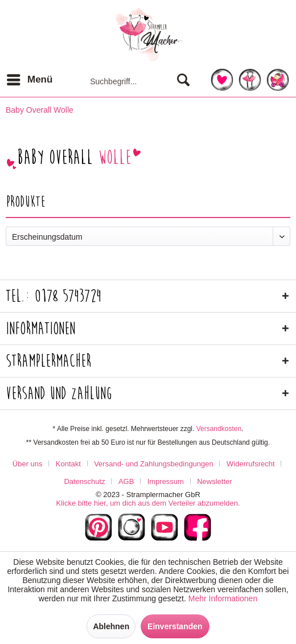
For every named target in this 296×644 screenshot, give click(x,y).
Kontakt (68, 464)
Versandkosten (219, 429)
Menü (30, 78)
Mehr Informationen (223, 598)
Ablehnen (111, 626)
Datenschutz (84, 481)
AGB (126, 481)
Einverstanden (175, 626)
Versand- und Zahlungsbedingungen (154, 464)
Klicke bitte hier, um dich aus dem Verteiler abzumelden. (148, 503)
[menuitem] (29, 80)
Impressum (166, 481)
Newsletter (214, 481)
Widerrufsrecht (251, 464)
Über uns (28, 464)
